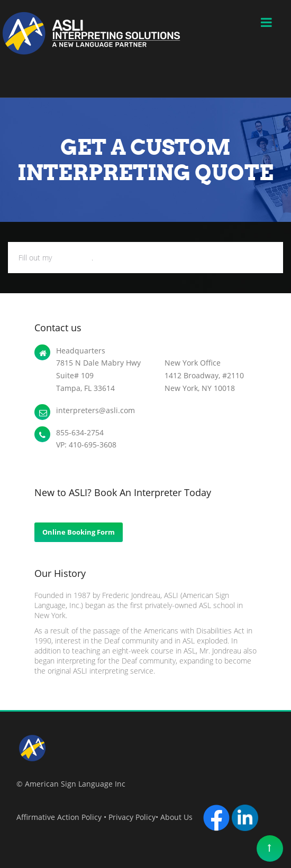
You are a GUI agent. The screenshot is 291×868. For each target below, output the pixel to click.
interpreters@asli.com (96, 410)
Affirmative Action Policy (59, 817)
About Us (179, 817)
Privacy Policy (132, 817)
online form (73, 258)
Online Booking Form (79, 532)
